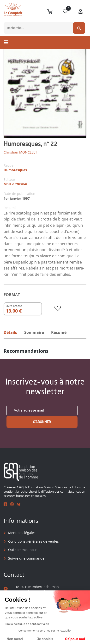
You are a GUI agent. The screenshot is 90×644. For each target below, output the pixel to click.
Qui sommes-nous (23, 550)
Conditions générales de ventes (33, 541)
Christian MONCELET (20, 152)
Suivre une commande (26, 558)
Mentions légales (22, 533)
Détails (10, 332)
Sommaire (34, 332)
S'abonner (42, 422)
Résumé (59, 332)
